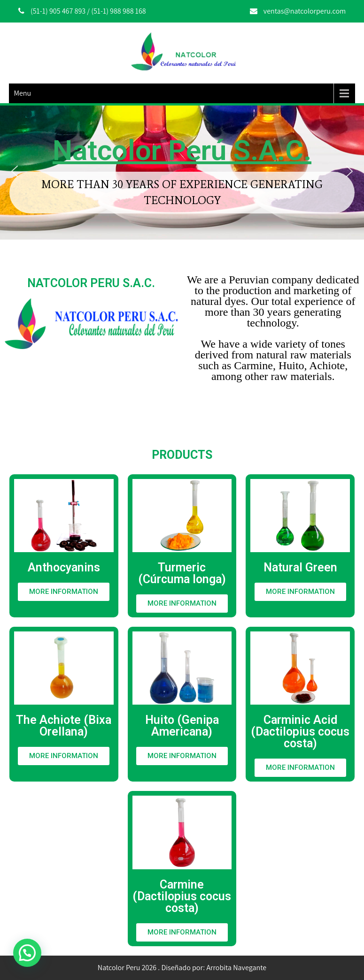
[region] (182, 171)
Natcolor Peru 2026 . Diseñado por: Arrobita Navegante (182, 968)
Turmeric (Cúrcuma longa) (182, 573)
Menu (22, 93)
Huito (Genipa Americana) (182, 726)
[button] (15, 171)
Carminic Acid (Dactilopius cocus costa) (300, 732)
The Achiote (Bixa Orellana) (64, 726)
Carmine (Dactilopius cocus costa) (182, 896)
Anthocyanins (64, 567)
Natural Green (300, 567)
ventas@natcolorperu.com (305, 11)
